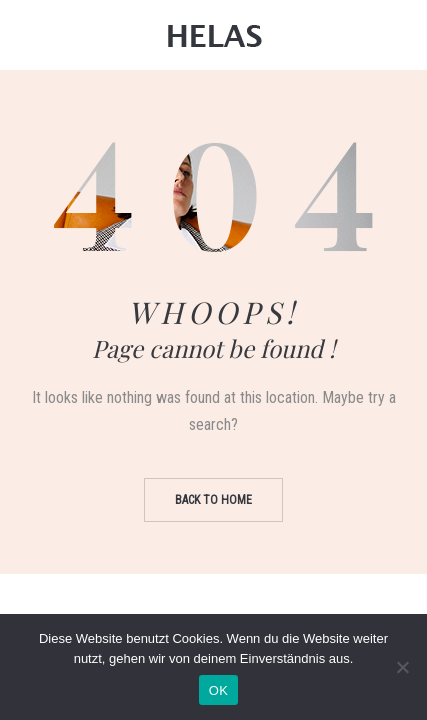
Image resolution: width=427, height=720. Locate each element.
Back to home (213, 500)
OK (218, 690)
